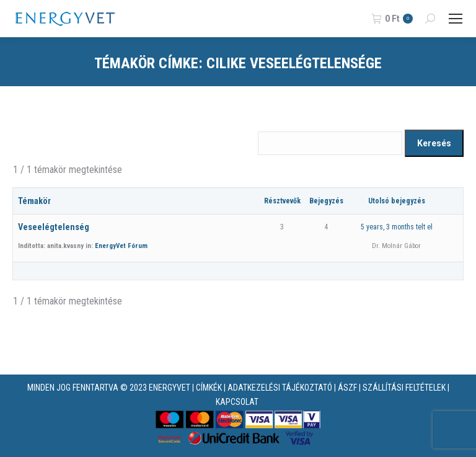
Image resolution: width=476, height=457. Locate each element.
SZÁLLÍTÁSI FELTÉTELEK (404, 388)
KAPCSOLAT (237, 402)
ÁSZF (347, 388)
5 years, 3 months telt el (397, 227)
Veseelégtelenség (54, 227)
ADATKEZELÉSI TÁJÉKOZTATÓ (280, 388)
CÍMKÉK (209, 388)
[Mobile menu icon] (456, 19)
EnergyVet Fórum (121, 246)
